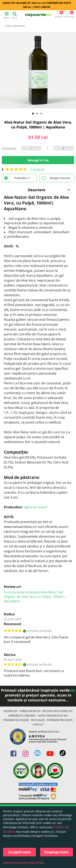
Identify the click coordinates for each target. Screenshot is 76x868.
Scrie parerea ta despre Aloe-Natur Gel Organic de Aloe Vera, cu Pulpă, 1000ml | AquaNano (35, 597)
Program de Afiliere (16, 720)
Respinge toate (56, 852)
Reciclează (38, 720)
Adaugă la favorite (56, 178)
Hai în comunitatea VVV (53, 716)
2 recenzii (37, 169)
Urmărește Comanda (22, 716)
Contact (38, 725)
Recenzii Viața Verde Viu (57, 711)
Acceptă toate (19, 852)
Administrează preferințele (24, 863)
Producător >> (17, 178)
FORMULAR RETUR (30, 711)
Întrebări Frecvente (60, 720)
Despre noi (11, 711)
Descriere (49, 190)
